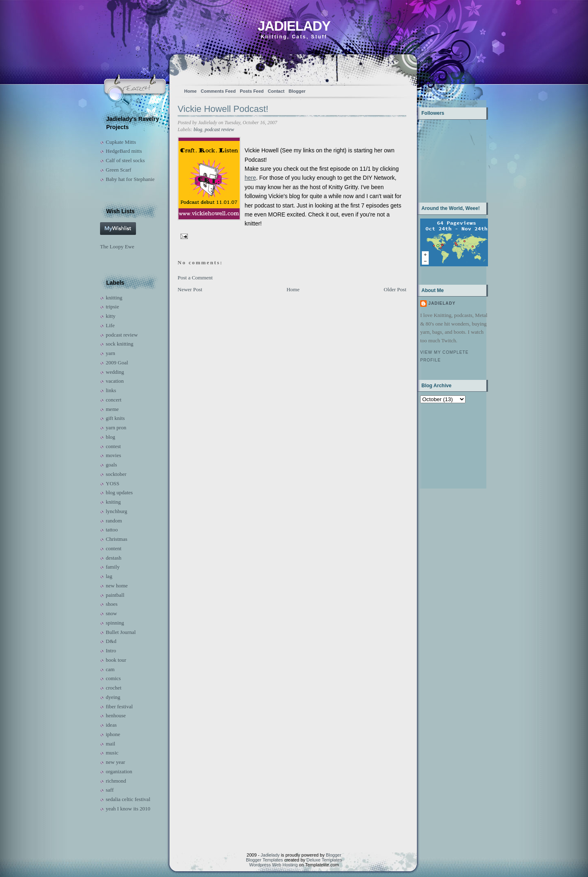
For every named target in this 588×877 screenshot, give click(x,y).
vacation (115, 381)
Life (110, 325)
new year (115, 762)
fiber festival (119, 706)
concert (114, 400)
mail (110, 744)
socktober (116, 474)
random (114, 521)
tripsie (112, 307)
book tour (116, 660)
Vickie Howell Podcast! (223, 109)
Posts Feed (252, 91)
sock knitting (120, 344)
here (250, 178)
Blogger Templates (264, 860)
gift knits (115, 418)
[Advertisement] (446, 445)
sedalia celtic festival (128, 799)
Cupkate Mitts (121, 142)
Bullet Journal (121, 632)
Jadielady (294, 26)
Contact (276, 91)
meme (112, 409)
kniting (113, 502)
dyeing (113, 697)
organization (119, 771)
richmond (116, 781)
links (111, 390)
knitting (114, 298)
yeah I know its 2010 (128, 809)
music (112, 753)
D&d (111, 641)
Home (190, 91)
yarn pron (116, 427)
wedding (115, 372)
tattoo (112, 530)
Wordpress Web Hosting (273, 865)
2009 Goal (117, 363)
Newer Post (190, 289)
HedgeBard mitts (124, 151)
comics (113, 678)
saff (110, 790)
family (113, 567)
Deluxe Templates (324, 860)
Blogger (297, 91)
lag (109, 576)
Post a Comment (195, 278)
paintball (115, 595)
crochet (114, 688)
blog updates (119, 492)
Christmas (117, 539)
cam (110, 669)
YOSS (112, 483)
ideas (111, 725)
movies (114, 455)
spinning (115, 623)
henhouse (116, 715)
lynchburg (116, 511)
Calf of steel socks (125, 160)
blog (110, 437)
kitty (111, 316)
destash (114, 558)
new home (117, 586)
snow (111, 613)
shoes (112, 604)
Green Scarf (118, 170)
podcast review (122, 335)
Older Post (395, 289)
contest (113, 446)
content (114, 548)
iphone (113, 734)
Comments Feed (218, 91)
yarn (110, 353)
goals (111, 465)
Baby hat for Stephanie (130, 179)
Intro (111, 650)
